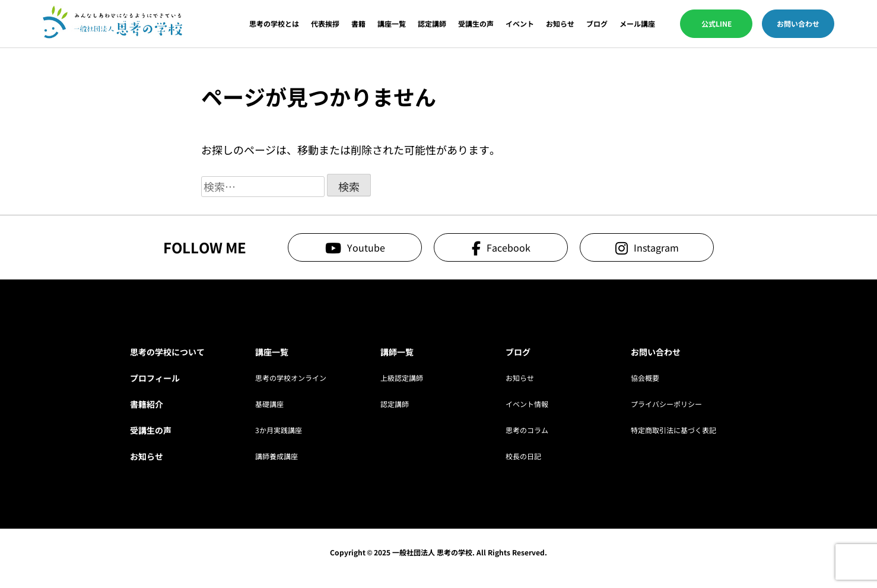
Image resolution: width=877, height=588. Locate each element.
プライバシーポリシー (666, 404)
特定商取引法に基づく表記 (673, 430)
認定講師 (432, 24)
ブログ (597, 24)
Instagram (656, 247)
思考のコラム (527, 430)
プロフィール (155, 378)
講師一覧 (397, 352)
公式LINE (716, 23)
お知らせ (560, 24)
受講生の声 (476, 24)
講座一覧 (392, 24)
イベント (520, 24)
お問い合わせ (798, 23)
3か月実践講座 (279, 430)
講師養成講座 (277, 456)
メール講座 (637, 24)
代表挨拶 (325, 24)
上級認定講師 (402, 378)
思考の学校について (167, 352)
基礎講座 (269, 404)
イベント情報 (527, 404)
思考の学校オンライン (291, 378)
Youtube (366, 247)
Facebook (509, 247)
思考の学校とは (274, 24)
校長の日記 (523, 456)
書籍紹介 (147, 404)
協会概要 (645, 378)
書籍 (358, 24)
